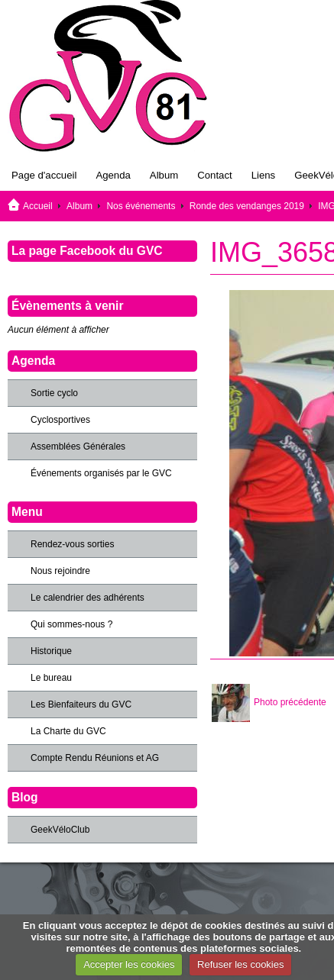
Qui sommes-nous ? (71, 624)
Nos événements (141, 206)
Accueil (38, 206)
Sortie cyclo (54, 393)
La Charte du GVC (68, 731)
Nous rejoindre (60, 571)
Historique (51, 651)
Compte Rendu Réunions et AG (95, 758)
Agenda (113, 175)
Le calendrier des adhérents (88, 598)
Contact (214, 175)
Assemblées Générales (78, 446)
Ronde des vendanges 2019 (247, 206)
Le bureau (51, 678)
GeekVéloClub (60, 830)
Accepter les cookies (129, 964)
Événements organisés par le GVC (101, 473)
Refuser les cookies (240, 964)
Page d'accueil (44, 175)
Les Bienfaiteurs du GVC (81, 704)
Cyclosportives (60, 420)
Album (164, 175)
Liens (264, 175)
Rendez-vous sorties (72, 544)
